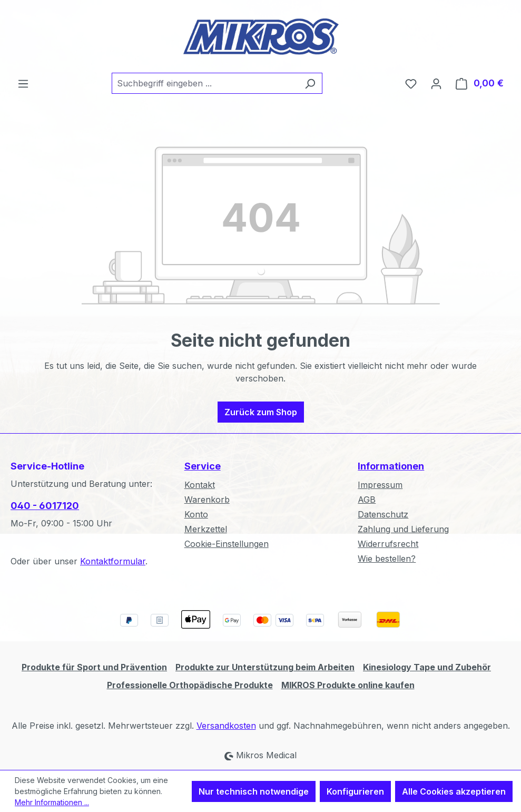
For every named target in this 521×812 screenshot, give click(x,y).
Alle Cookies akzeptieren (454, 791)
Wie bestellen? (387, 559)
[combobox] (205, 83)
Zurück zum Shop (261, 412)
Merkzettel (206, 529)
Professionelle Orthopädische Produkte (190, 685)
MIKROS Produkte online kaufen (348, 685)
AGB (367, 500)
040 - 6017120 (45, 506)
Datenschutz (383, 514)
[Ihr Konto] (436, 83)
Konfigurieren (355, 791)
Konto (196, 514)
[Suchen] (310, 83)
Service (203, 466)
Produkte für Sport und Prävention (94, 667)
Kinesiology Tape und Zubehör (427, 667)
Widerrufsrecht (388, 544)
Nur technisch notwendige (254, 791)
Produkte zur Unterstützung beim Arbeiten (265, 667)
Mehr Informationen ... (52, 802)
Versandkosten (226, 726)
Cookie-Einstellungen (227, 544)
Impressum (380, 485)
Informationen (391, 466)
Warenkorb (207, 500)
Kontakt (200, 485)
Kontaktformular (113, 561)
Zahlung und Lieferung (403, 529)
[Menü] (23, 83)
